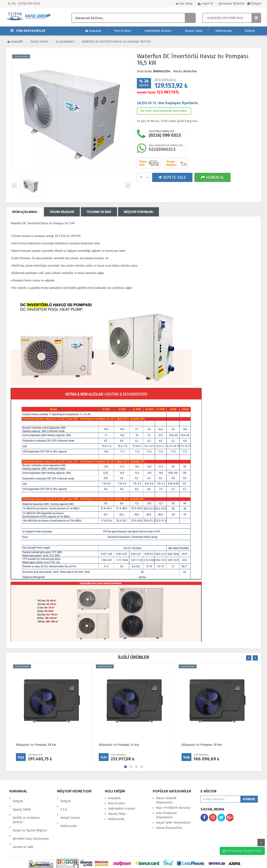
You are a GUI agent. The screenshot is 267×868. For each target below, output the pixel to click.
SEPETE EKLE (172, 177)
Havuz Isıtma (39, 42)
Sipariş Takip (194, 31)
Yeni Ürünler (123, 31)
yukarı (261, 843)
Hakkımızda (223, 31)
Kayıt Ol (205, 4)
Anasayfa (93, 31)
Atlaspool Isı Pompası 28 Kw (36, 745)
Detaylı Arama (70, 809)
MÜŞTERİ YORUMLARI (139, 212)
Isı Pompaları (65, 42)
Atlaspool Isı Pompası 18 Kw (202, 745)
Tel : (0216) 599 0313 (24, 4)
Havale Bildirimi (231, 4)
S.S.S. (64, 803)
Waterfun (190, 71)
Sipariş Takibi (22, 803)
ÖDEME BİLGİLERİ (62, 212)
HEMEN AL (213, 177)
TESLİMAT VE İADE (99, 212)
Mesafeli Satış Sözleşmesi (31, 823)
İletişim (254, 4)
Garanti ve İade (23, 829)
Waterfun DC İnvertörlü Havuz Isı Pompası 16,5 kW (116, 42)
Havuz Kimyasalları (169, 828)
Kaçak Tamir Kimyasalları (173, 823)
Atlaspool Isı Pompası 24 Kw (119, 745)
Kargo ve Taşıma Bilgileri (30, 818)
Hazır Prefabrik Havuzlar (173, 808)
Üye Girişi (184, 4)
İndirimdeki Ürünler (158, 31)
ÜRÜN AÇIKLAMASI (25, 212)
